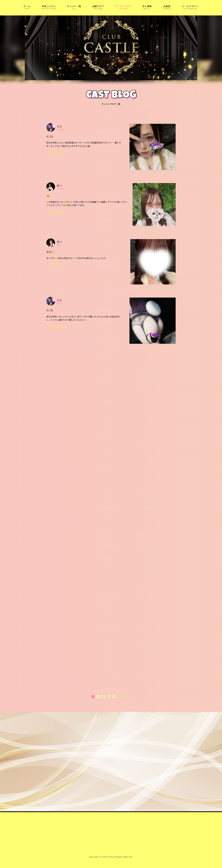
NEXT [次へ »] (123, 696)
